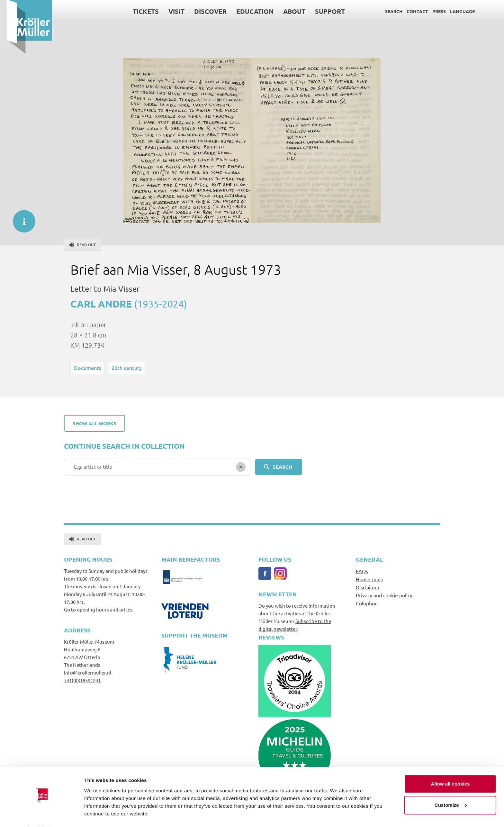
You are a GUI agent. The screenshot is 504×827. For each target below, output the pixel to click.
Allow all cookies (450, 767)
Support (323, 11)
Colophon (367, 603)
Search (387, 11)
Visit (170, 11)
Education (248, 11)
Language (456, 11)
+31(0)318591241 (82, 680)
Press (432, 11)
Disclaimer (368, 587)
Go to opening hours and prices (98, 609)
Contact (411, 11)
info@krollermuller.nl (88, 672)
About (288, 11)
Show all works (94, 423)
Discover (204, 11)
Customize (451, 788)
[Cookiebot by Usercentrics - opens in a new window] (42, 814)
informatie (21, 218)
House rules (369, 579)
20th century (127, 368)
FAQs (362, 571)
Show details (99, 814)
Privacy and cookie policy (384, 595)
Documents (88, 368)
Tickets (139, 11)
